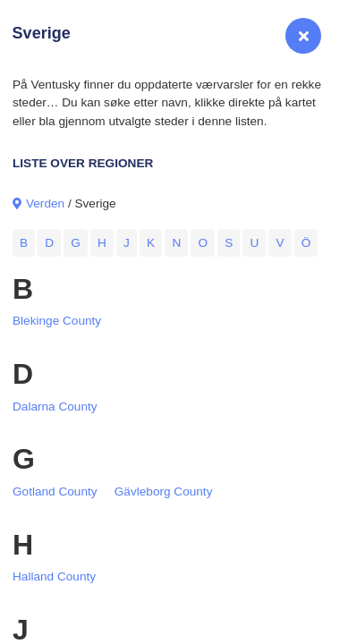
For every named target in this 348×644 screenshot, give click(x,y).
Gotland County (55, 491)
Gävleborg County (164, 491)
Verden (45, 203)
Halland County (54, 576)
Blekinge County (57, 321)
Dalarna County (55, 407)
